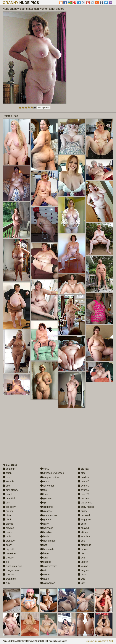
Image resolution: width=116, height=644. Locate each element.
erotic (45, 481)
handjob (46, 532)
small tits (84, 536)
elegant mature (50, 477)
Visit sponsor (44, 108)
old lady (84, 469)
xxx (81, 583)
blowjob (8, 528)
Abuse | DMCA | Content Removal (19, 641)
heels (45, 536)
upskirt (83, 562)
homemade (48, 541)
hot (44, 545)
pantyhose (85, 503)
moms (45, 575)
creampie (9, 579)
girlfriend (47, 507)
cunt (7, 583)
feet (44, 490)
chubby (8, 558)
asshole (8, 481)
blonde (8, 524)
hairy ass (47, 528)
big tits (8, 511)
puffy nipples (86, 507)
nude (45, 579)
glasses (46, 511)
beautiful (9, 498)
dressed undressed (52, 473)
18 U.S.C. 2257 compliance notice (51, 641)
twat (82, 558)
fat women (47, 486)
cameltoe (9, 553)
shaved (83, 528)
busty (7, 545)
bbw (6, 486)
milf (44, 570)
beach (8, 494)
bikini (7, 515)
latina (45, 553)
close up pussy (12, 566)
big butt (8, 549)
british (7, 536)
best (7, 503)
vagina (83, 566)
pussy (82, 511)
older (82, 473)
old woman (48, 583)
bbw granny (10, 490)
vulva (82, 575)
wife (81, 579)
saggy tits (84, 520)
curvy (45, 469)
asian (7, 473)
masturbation (49, 566)
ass (6, 477)
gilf (43, 503)
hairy (44, 524)
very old (84, 570)
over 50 (83, 486)
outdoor (83, 477)
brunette (9, 541)
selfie (82, 524)
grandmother (49, 515)
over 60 (83, 490)
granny (46, 520)
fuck (44, 494)
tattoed (83, 549)
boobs (8, 532)
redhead (84, 515)
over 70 (83, 494)
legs (44, 558)
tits (81, 553)
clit (6, 562)
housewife (47, 549)
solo (82, 541)
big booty (9, 507)
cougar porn (11, 570)
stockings (84, 545)
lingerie (46, 562)
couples (8, 575)
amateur (9, 469)
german (46, 498)
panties (83, 498)
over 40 (83, 481)
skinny (83, 532)
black (7, 520)
